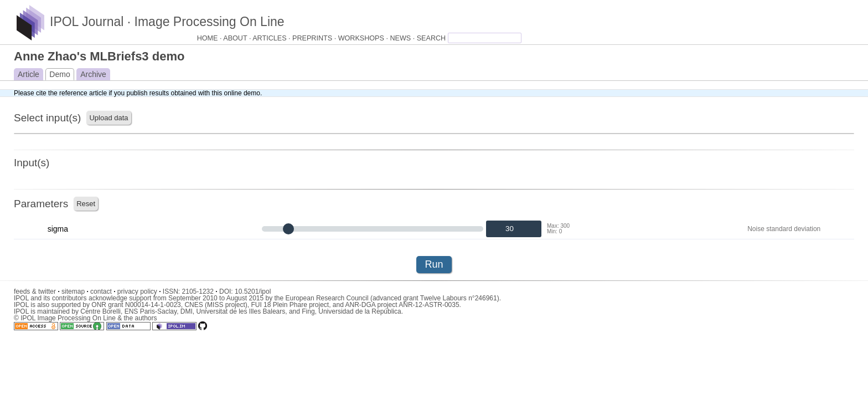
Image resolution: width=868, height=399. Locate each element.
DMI (187, 311)
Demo (60, 74)
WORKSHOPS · (364, 38)
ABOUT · (238, 38)
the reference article (77, 93)
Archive (93, 74)
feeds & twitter (37, 291)
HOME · (210, 38)
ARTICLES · (272, 38)
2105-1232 (200, 291)
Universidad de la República (360, 311)
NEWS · (403, 38)
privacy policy (139, 291)
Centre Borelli (100, 311)
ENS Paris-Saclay (151, 311)
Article (29, 74)
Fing (308, 311)
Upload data (108, 118)
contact (103, 291)
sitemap (75, 291)
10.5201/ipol (253, 291)
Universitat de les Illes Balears (241, 311)
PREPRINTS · (315, 38)
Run (434, 264)
